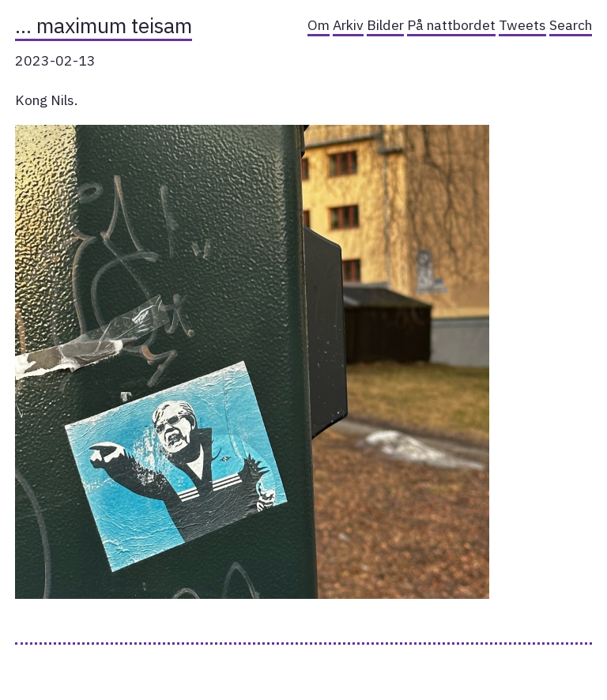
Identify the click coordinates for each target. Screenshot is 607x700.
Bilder (385, 25)
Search (571, 25)
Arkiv (348, 25)
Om (319, 25)
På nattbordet (451, 25)
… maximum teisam (104, 25)
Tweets (522, 25)
